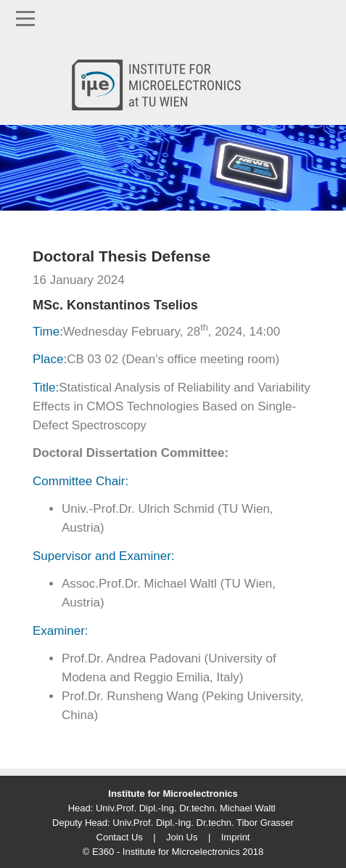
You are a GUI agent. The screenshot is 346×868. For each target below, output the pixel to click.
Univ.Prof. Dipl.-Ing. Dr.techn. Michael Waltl (186, 808)
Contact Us (120, 837)
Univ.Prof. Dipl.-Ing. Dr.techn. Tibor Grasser (203, 823)
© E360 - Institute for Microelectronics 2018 (173, 852)
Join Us (182, 837)
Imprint (236, 837)
